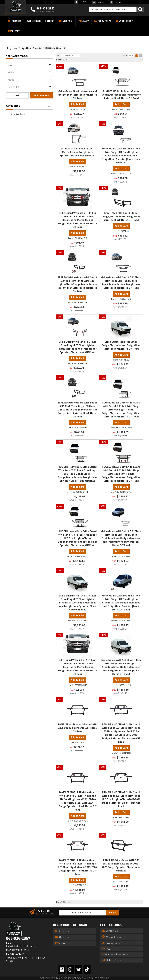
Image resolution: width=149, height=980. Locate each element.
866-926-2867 (18, 939)
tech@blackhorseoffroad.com (22, 946)
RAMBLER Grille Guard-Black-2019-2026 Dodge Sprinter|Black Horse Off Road (77, 728)
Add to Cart (77, 297)
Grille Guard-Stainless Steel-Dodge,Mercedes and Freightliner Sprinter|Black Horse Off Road (121, 345)
